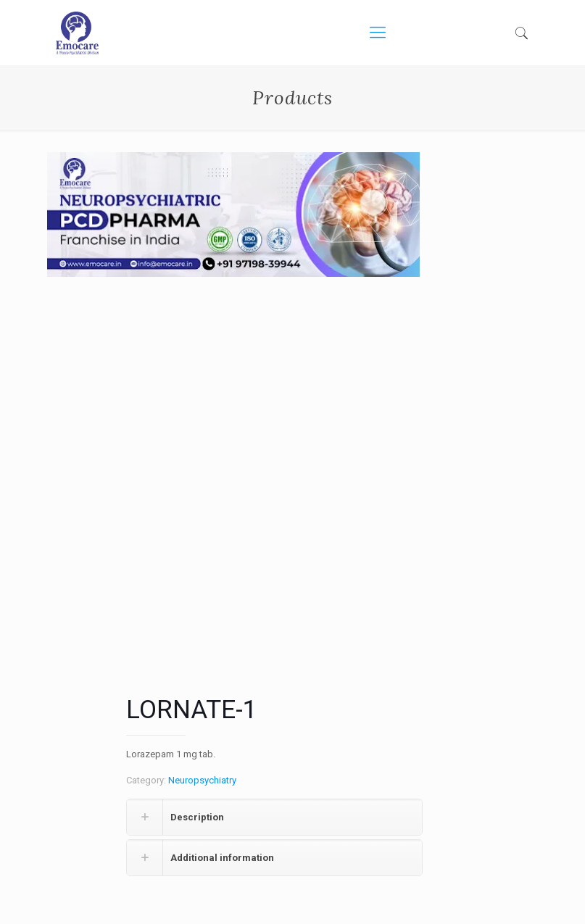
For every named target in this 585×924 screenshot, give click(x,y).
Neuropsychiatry (202, 780)
